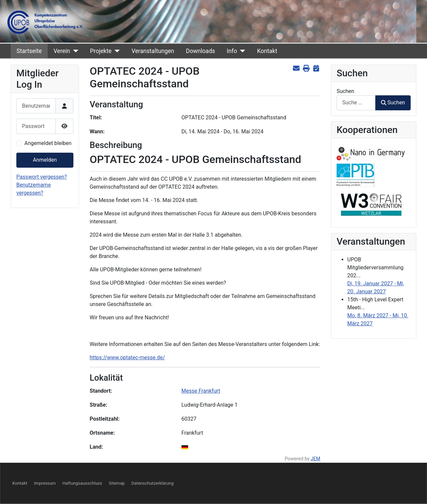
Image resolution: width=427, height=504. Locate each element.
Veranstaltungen (153, 51)
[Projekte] (116, 51)
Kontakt (267, 51)
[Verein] (74, 51)
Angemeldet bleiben (48, 143)
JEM (315, 459)
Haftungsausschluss (82, 483)
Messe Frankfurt (201, 391)
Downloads (200, 51)
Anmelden (45, 160)
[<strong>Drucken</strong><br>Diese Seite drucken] (306, 68)
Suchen (345, 91)
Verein (62, 51)
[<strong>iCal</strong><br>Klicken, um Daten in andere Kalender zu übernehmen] (316, 68)
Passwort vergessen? (42, 177)
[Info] (241, 51)
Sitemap (117, 483)
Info (232, 51)
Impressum (45, 483)
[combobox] (356, 103)
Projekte (101, 51)
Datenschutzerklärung (153, 483)
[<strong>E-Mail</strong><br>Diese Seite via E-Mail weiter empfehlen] (296, 68)
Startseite (29, 51)
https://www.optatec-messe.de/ (127, 357)
